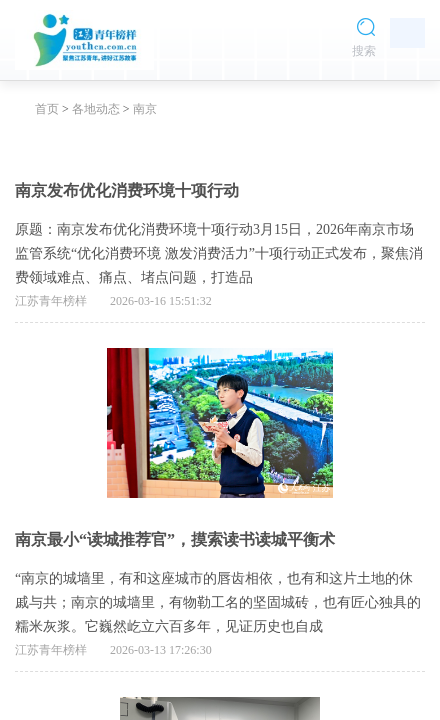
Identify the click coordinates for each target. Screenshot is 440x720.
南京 (145, 109)
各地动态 (96, 109)
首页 (47, 109)
